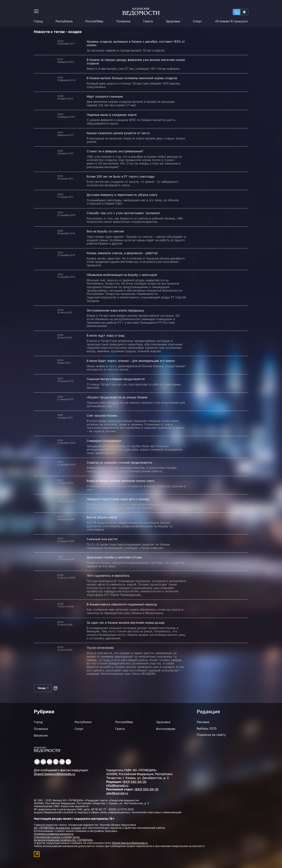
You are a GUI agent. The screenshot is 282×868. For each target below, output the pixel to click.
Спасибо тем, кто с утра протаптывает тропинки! (123, 213)
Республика (64, 21)
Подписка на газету (211, 735)
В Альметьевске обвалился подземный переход (122, 604)
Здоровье (173, 21)
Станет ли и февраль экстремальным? (115, 151)
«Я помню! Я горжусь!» (231, 21)
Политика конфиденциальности (54, 834)
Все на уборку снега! (102, 517)
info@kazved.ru (117, 785)
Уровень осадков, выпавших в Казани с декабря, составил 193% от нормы (136, 43)
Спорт (197, 21)
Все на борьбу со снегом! (105, 231)
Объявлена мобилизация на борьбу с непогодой (122, 275)
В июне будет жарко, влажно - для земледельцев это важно (131, 361)
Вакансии (41, 735)
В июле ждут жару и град (105, 335)
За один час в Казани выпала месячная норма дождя (126, 623)
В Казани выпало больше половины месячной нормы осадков (132, 78)
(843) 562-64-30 (134, 782)
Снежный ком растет (102, 539)
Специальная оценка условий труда (57, 837)
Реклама (203, 722)
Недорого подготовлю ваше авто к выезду (118, 499)
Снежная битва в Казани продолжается (116, 379)
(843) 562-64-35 (147, 789)
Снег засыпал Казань (102, 415)
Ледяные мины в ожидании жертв (112, 115)
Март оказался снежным (105, 96)
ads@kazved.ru (117, 793)
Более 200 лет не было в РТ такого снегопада (120, 176)
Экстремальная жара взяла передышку (116, 310)
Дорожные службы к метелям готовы (114, 557)
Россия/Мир (94, 21)
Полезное (123, 21)
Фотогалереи (166, 729)
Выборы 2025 (207, 728)
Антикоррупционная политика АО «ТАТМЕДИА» (64, 840)
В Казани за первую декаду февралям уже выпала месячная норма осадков (136, 61)
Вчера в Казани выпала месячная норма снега (120, 481)
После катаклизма (100, 648)
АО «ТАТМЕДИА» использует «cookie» (58, 828)
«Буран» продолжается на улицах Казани (117, 397)
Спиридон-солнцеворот (104, 441)
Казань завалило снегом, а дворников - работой (122, 253)
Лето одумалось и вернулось (108, 576)
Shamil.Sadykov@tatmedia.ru (55, 774)
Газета (148, 21)
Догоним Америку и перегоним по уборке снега (122, 195)
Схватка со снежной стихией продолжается (119, 462)
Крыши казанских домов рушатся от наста (118, 133)
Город (38, 21)
